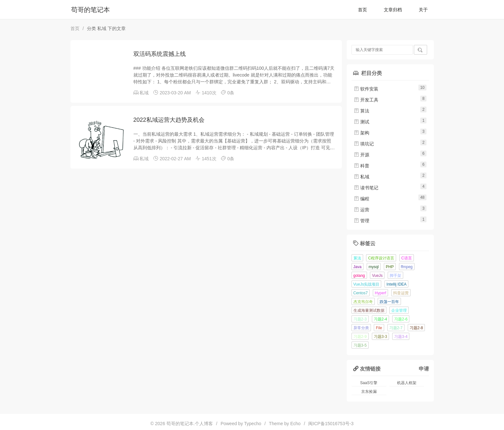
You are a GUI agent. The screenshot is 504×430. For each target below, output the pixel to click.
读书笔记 (366, 188)
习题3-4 (401, 337)
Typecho (253, 424)
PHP (390, 267)
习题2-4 (380, 319)
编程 (362, 199)
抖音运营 (401, 293)
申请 (424, 369)
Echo (296, 424)
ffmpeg (407, 267)
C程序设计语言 (381, 258)
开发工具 (366, 100)
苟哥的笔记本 (90, 10)
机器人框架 (407, 383)
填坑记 (364, 144)
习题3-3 (380, 337)
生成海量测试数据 (369, 310)
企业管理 (399, 310)
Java (357, 267)
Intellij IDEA (396, 284)
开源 (362, 155)
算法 (362, 111)
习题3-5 (360, 345)
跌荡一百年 (389, 302)
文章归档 (393, 10)
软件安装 (366, 89)
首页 (362, 10)
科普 (362, 166)
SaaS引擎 (369, 383)
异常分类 (361, 328)
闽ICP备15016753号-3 (331, 424)
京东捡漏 (369, 392)
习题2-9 (360, 337)
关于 (423, 10)
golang (359, 276)
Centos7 (361, 293)
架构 (362, 133)
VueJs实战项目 (367, 284)
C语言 (407, 258)
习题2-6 (401, 319)
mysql (374, 267)
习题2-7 (396, 328)
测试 (362, 122)
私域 (144, 93)
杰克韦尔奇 (363, 302)
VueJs (377, 276)
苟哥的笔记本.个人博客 (190, 424)
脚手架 (395, 276)
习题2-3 (360, 319)
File (379, 328)
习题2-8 (416, 328)
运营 (362, 210)
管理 (362, 221)
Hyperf (380, 293)
